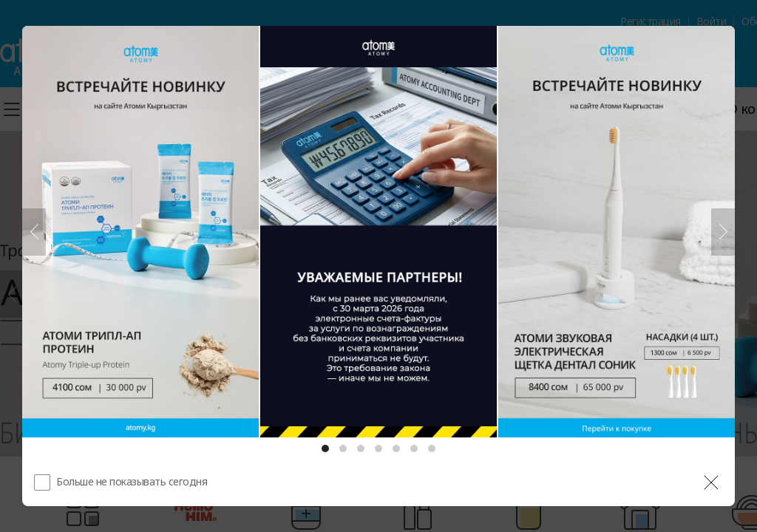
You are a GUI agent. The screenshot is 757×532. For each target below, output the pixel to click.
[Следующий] (723, 232)
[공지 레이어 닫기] (711, 482)
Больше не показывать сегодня (132, 481)
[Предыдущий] (34, 232)
